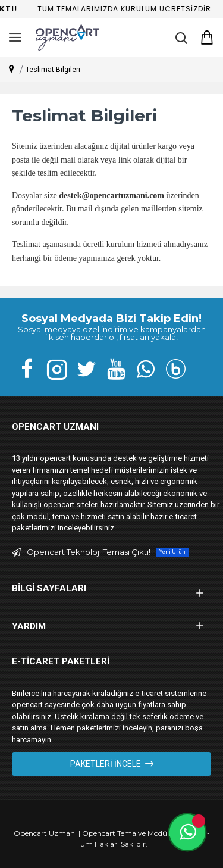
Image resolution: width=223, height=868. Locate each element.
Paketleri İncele (106, 764)
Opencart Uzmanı (45, 833)
